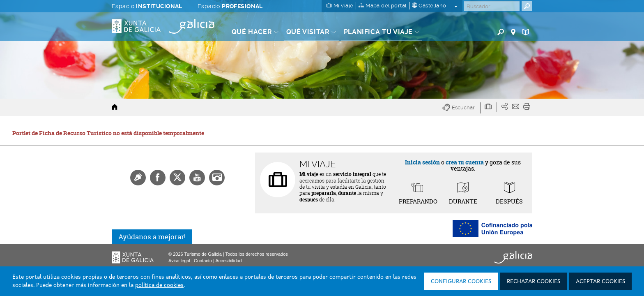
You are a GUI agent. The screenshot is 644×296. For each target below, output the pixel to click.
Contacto (203, 261)
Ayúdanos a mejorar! (152, 237)
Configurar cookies (461, 282)
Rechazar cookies (534, 282)
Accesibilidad (228, 261)
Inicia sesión (422, 162)
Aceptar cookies (600, 282)
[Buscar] (492, 6)
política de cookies (159, 285)
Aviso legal (179, 261)
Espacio (147, 6)
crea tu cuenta (465, 162)
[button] (461, 108)
